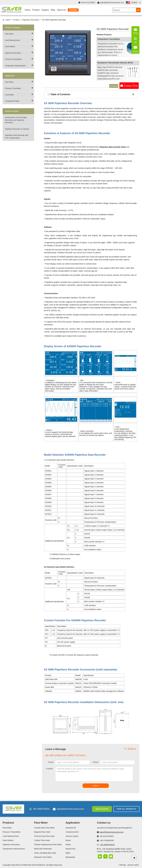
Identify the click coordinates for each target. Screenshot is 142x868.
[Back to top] (134, 858)
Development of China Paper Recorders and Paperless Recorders (16, 120)
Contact (73, 10)
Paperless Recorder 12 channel (17, 129)
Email (51, 762)
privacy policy (133, 865)
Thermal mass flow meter (44, 836)
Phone (96, 762)
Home (28, 10)
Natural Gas (70, 849)
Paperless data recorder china (113, 147)
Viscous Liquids (72, 836)
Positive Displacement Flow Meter (48, 845)
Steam (68, 845)
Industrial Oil (71, 828)
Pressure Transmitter (13, 88)
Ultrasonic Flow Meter (43, 857)
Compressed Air (72, 832)
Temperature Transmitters (109, 39)
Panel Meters (10, 46)
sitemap (123, 865)
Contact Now (131, 86)
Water (68, 853)
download (114, 86)
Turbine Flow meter (42, 840)
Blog (53, 10)
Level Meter (9, 95)
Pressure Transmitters (13, 59)
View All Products (126, 809)
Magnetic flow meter (42, 832)
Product (36, 10)
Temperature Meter (12, 101)
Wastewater (70, 857)
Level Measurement (12, 40)
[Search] (138, 10)
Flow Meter (9, 34)
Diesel (68, 840)
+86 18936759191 (40, 809)
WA (135, 40)
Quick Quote (102, 809)
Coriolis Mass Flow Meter (44, 828)
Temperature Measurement (15, 66)
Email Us (130, 749)
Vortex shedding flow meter (45, 853)
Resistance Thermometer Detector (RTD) (115, 63)
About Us (61, 10)
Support (45, 10)
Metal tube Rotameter (43, 849)
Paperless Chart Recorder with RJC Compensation (17, 137)
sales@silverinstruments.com (112, 2)
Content (49, 769)
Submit (96, 786)
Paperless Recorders (31, 20)
